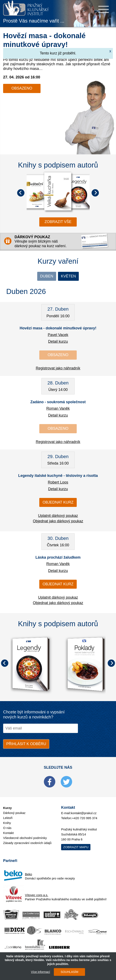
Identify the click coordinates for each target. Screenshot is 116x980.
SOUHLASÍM (70, 972)
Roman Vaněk (58, 408)
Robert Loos (58, 482)
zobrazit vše (58, 222)
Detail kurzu (58, 341)
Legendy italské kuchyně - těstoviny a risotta (58, 476)
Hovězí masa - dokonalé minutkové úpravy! (58, 328)
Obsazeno (22, 88)
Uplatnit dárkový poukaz (58, 516)
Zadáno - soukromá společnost (58, 402)
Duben (47, 276)
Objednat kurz (58, 502)
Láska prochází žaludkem (58, 557)
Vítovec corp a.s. (37, 895)
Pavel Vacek (58, 335)
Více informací (41, 972)
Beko (28, 874)
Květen (68, 276)
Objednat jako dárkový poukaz (58, 521)
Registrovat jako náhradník (58, 368)
